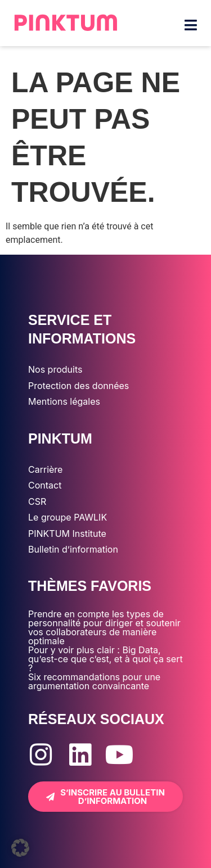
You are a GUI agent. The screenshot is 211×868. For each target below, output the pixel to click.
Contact (45, 485)
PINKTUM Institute (67, 534)
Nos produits (55, 369)
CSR (37, 501)
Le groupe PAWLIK (68, 517)
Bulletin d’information (73, 549)
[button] (20, 848)
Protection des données (78, 386)
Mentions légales (64, 401)
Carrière (45, 469)
